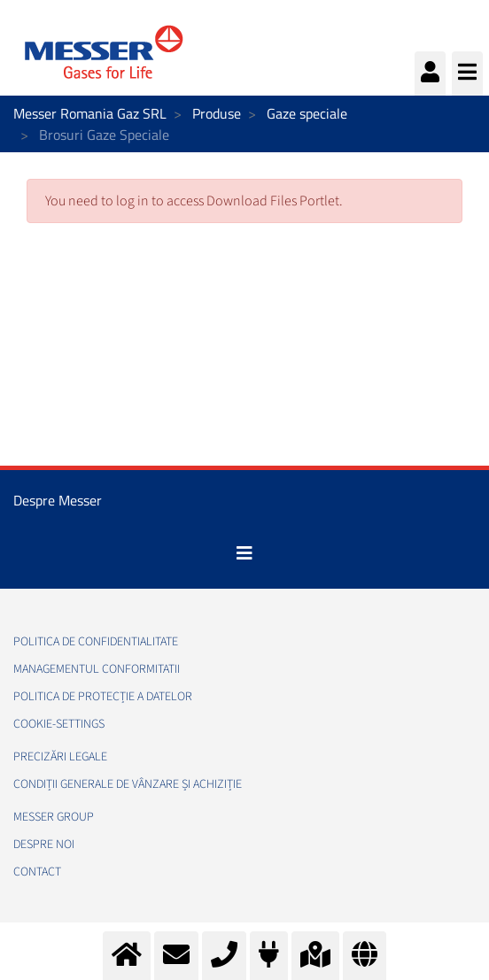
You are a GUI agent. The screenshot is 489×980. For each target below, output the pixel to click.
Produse (217, 113)
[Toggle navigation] (244, 553)
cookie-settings (59, 724)
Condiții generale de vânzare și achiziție (128, 784)
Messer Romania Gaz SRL (90, 113)
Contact (37, 872)
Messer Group (54, 817)
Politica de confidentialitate (96, 642)
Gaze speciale (307, 113)
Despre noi (44, 845)
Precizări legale (60, 757)
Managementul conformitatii (97, 669)
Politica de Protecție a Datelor (103, 697)
